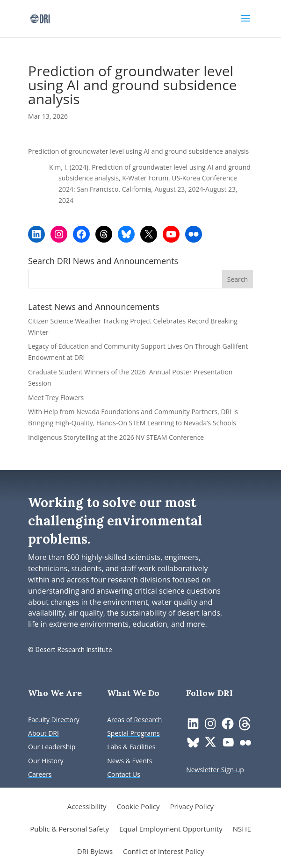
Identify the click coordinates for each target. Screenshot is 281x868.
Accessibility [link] (87, 807)
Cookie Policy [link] (138, 807)
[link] (40, 18)
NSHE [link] (242, 829)
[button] (245, 24)
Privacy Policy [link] (192, 807)
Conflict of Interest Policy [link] (163, 852)
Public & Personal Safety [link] (69, 829)
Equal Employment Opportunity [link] (171, 829)
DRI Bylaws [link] (95, 852)
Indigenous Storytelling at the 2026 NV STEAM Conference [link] (116, 437)
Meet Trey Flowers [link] (56, 398)
